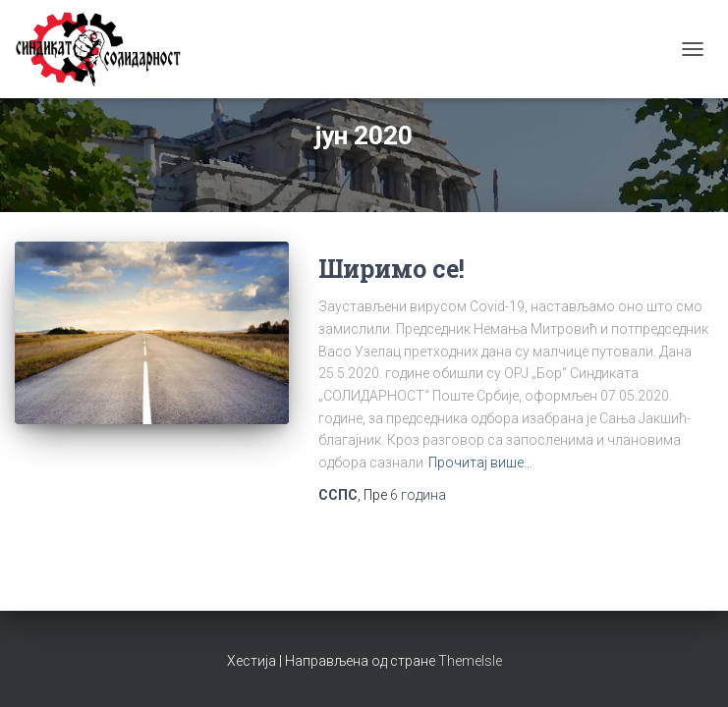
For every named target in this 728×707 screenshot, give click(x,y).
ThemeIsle (470, 661)
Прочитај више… (480, 462)
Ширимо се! (392, 269)
